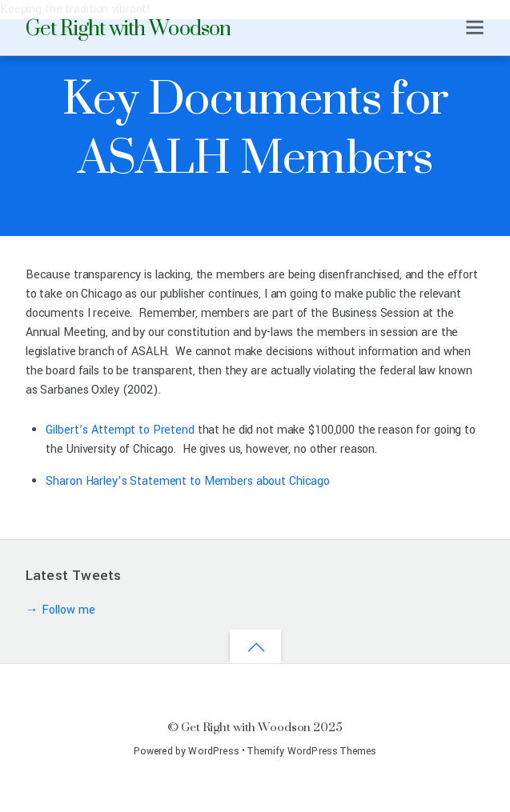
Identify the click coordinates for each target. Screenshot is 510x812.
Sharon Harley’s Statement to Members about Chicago (188, 481)
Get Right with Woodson (246, 727)
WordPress (213, 751)
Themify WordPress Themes (312, 751)
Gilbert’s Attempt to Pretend (120, 430)
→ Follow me (60, 610)
